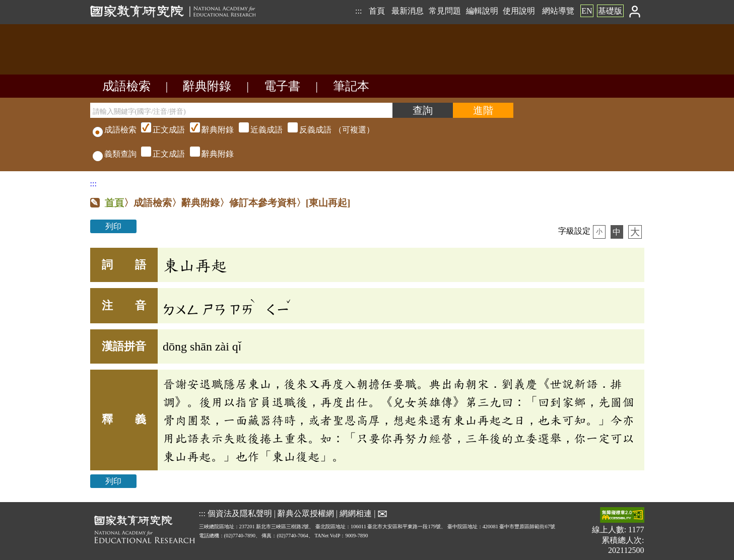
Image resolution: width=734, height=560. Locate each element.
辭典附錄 (207, 86)
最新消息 (408, 11)
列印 (113, 226)
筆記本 (351, 86)
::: (358, 11)
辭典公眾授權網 (306, 513)
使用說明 (519, 11)
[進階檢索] (483, 110)
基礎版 (610, 11)
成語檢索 (126, 86)
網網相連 (356, 513)
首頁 (377, 11)
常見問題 (445, 11)
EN (587, 11)
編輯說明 (482, 11)
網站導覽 (558, 11)
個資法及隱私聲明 (240, 513)
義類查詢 (115, 154)
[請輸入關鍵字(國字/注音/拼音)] (241, 110)
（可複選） (256, 130)
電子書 (282, 86)
